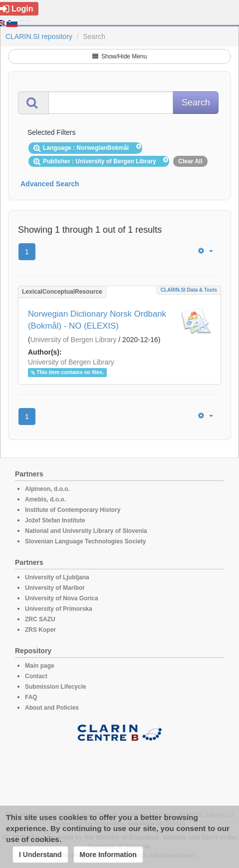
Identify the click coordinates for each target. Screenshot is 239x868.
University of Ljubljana (57, 577)
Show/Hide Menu (120, 56)
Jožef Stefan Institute (55, 520)
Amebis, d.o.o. (45, 499)
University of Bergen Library (74, 340)
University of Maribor (55, 588)
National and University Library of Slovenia (86, 531)
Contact (36, 676)
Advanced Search (50, 184)
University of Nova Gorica (62, 598)
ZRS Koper (40, 630)
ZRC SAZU (40, 619)
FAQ (31, 697)
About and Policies (52, 708)
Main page (40, 666)
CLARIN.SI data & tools (189, 290)
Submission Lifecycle (56, 687)
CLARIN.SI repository (39, 36)
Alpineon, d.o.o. (47, 489)
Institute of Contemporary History (73, 510)
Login (17, 9)
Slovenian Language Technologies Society (86, 541)
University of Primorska (59, 609)
